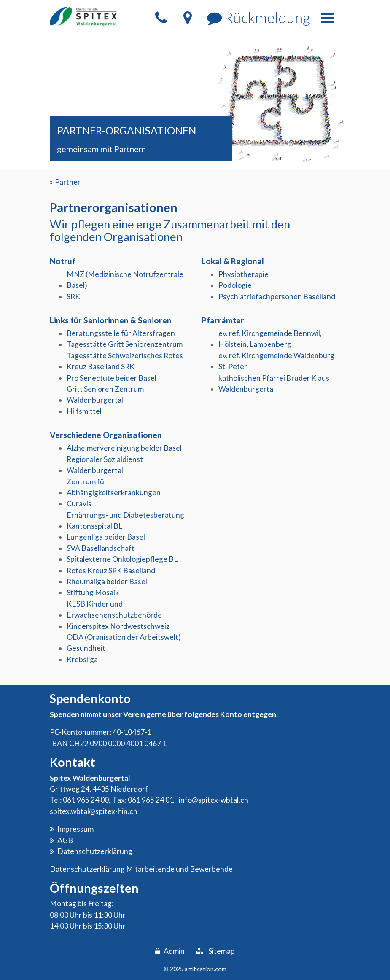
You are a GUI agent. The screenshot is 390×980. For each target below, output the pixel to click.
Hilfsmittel (84, 411)
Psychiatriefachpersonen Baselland (277, 297)
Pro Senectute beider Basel (112, 378)
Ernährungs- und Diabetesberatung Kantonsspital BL (125, 520)
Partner (68, 182)
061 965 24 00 (86, 800)
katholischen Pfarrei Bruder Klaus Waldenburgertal (274, 383)
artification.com (206, 969)
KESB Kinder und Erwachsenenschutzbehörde (114, 609)
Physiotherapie (243, 274)
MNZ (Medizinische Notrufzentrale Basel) (125, 280)
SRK (73, 297)
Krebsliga (82, 659)
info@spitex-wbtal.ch (214, 800)
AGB (65, 840)
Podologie (235, 285)
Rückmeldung (267, 17)
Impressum (75, 829)
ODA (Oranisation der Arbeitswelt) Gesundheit (124, 643)
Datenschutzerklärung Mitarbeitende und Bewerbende (141, 869)
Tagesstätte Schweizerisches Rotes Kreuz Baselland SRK (125, 361)
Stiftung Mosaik (93, 592)
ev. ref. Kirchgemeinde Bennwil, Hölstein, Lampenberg (270, 339)
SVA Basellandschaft (101, 548)
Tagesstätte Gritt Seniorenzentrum (125, 344)
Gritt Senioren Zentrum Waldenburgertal (105, 394)
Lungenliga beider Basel (106, 537)
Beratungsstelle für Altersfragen (121, 333)
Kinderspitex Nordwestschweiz (118, 626)
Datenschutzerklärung (95, 851)
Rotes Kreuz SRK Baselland (111, 571)
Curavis (79, 503)
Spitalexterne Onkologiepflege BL (122, 559)
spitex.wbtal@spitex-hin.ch (94, 811)
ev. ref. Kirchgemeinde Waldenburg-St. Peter (278, 361)
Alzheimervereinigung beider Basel (124, 448)
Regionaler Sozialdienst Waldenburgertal (105, 465)
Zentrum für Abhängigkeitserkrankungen (114, 487)
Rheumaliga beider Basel (107, 581)
